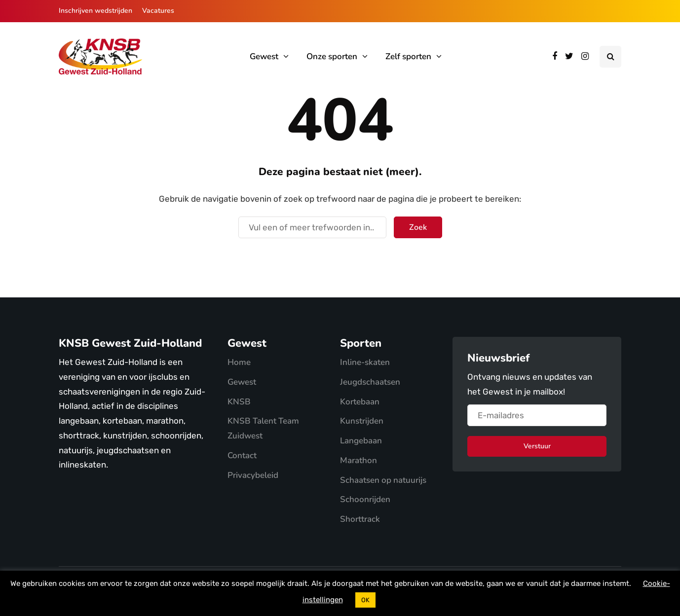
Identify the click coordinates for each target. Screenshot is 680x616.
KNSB (239, 402)
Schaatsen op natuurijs (383, 480)
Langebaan (361, 441)
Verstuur (537, 446)
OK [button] (365, 600)
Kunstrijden (362, 421)
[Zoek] (312, 227)
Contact (242, 455)
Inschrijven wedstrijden (95, 11)
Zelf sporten (408, 56)
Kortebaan (360, 402)
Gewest (264, 56)
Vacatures (158, 11)
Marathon (359, 460)
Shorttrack (360, 519)
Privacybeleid (253, 475)
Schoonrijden (365, 499)
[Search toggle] (610, 57)
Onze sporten (332, 56)
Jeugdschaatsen (370, 382)
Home (239, 362)
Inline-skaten (365, 362)
